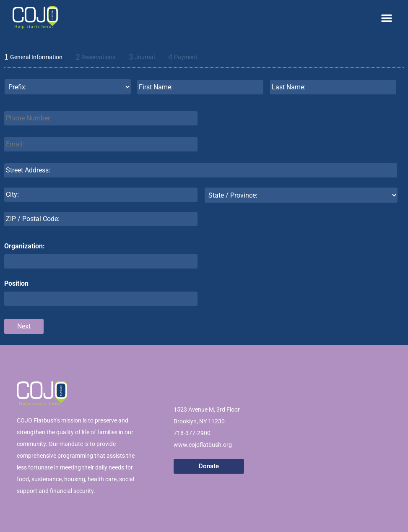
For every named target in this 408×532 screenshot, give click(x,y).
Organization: (25, 246)
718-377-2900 (192, 433)
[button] (387, 18)
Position (16, 283)
